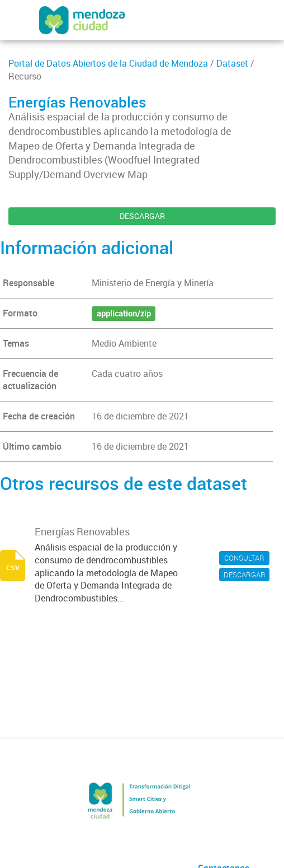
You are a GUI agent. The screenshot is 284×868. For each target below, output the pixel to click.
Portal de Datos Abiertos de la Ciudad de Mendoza (108, 63)
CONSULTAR (244, 558)
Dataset (232, 63)
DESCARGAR (142, 216)
